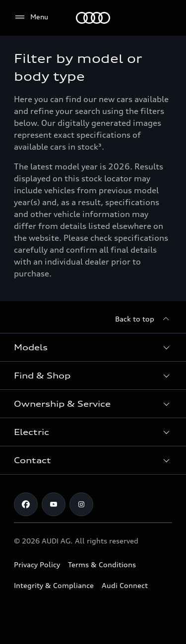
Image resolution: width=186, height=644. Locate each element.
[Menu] (93, 18)
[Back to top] (144, 319)
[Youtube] (54, 504)
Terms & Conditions (102, 564)
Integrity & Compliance (54, 585)
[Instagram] (81, 504)
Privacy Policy (37, 564)
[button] (93, 347)
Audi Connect (125, 585)
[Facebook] (26, 504)
